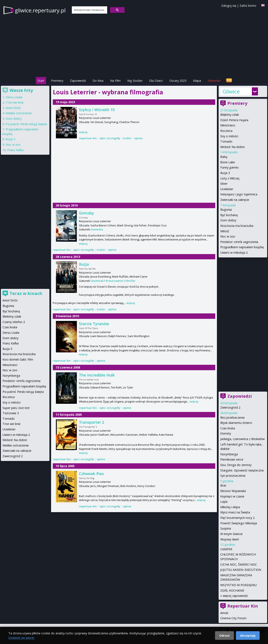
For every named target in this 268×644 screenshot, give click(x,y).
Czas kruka (228, 428)
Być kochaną (229, 215)
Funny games (229, 167)
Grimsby (86, 213)
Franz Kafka (15, 150)
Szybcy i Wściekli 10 (97, 110)
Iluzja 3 (225, 173)
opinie (138, 138)
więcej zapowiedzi (235, 596)
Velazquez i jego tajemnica (239, 194)
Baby (224, 157)
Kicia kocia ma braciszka (237, 226)
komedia (97, 229)
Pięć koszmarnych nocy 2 (237, 518)
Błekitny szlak (12, 316)
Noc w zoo (228, 236)
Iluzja (84, 264)
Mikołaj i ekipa (230, 507)
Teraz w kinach (26, 293)
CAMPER (226, 549)
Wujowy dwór (230, 539)
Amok (224, 613)
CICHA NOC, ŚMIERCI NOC (239, 564)
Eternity (226, 433)
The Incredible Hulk (97, 375)
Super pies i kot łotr (16, 408)
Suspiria (226, 528)
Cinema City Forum (233, 618)
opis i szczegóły (110, 138)
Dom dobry (228, 220)
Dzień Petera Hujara (234, 120)
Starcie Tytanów (94, 324)
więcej (83, 132)
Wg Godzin (135, 81)
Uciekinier (227, 189)
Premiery (57, 81)
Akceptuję (248, 636)
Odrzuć (224, 636)
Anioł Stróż (13, 108)
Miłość (225, 231)
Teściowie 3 (11, 413)
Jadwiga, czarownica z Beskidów (242, 439)
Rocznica (226, 131)
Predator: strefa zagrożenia (239, 242)
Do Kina (98, 81)
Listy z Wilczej (230, 178)
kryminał (97, 281)
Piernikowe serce (232, 459)
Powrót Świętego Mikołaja (239, 523)
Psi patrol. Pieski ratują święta (26, 124)
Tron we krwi (15, 102)
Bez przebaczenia (232, 417)
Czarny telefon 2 (14, 322)
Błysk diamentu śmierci (236, 423)
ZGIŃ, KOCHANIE (232, 590)
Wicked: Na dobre (233, 147)
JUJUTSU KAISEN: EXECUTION (241, 570)
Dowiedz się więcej (21, 638)
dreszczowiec (115, 281)
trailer (127, 138)
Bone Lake (228, 162)
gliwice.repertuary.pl (40, 10)
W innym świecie (231, 534)
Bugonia (226, 210)
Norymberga (229, 454)
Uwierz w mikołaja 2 (234, 253)
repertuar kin (88, 138)
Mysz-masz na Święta (235, 512)
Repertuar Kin (243, 606)
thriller (131, 281)
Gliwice (231, 91)
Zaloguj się (229, 6)
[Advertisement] (134, 172)
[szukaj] (89, 10)
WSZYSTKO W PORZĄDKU (238, 585)
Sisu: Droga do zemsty (236, 465)
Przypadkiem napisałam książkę (242, 247)
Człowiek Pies (91, 474)
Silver (224, 184)
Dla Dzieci (156, 81)
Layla (224, 502)
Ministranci (228, 125)
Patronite (214, 81)
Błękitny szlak (230, 115)
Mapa (197, 81)
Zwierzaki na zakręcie (235, 200)
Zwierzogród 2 (230, 407)
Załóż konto (248, 6)
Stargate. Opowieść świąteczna (242, 470)
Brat (223, 485)
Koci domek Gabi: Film (18, 359)
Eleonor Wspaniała (233, 491)
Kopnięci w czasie (232, 496)
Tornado (226, 141)
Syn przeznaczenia (233, 476)
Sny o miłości (229, 136)
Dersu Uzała (14, 97)
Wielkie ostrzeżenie (19, 113)
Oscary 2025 (178, 81)
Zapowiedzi (78, 81)
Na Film (115, 81)
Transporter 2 (91, 422)
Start (41, 81)
